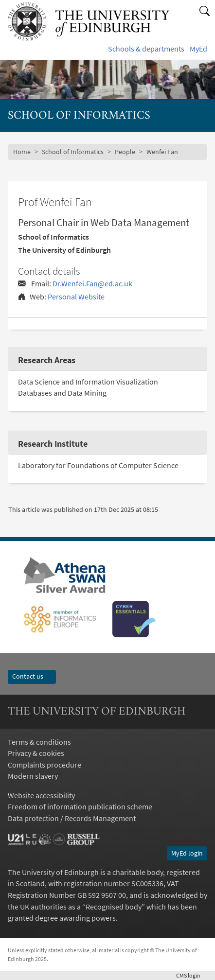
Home (22, 152)
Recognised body (114, 907)
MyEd (198, 49)
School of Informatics (73, 152)
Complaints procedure (45, 765)
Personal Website (76, 297)
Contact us (32, 676)
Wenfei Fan (162, 152)
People (125, 152)
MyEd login (187, 853)
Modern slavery (33, 776)
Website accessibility (41, 796)
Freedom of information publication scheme (80, 807)
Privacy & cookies (36, 753)
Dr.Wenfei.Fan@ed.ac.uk (92, 284)
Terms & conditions (39, 742)
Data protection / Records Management (72, 818)
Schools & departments (146, 49)
